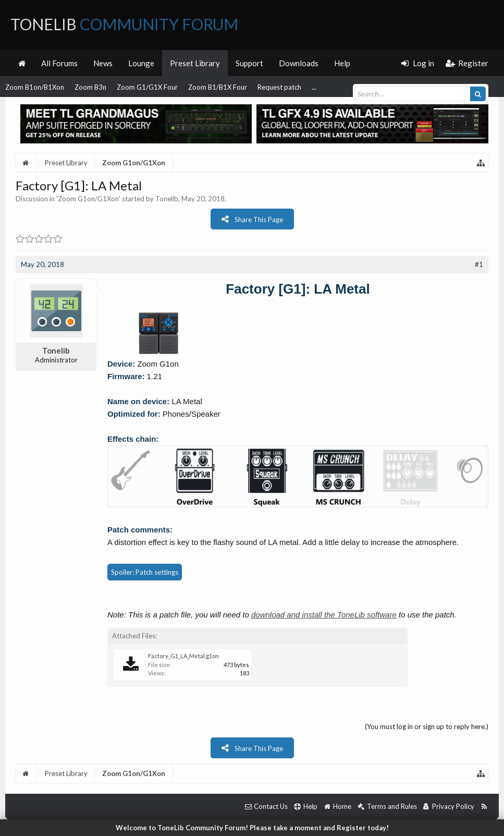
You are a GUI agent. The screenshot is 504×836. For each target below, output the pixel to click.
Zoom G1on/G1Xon (88, 199)
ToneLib (124, 24)
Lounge (141, 63)
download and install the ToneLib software (324, 615)
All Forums (59, 63)
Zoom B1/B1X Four (218, 87)
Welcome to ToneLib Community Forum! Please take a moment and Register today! (252, 828)
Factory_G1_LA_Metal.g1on (183, 656)
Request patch (279, 87)
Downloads (299, 63)
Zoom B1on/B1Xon (35, 87)
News (103, 63)
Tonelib (167, 199)
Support (249, 63)
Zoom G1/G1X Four (147, 87)
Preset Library (195, 63)
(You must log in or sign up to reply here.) (427, 726)
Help (342, 63)
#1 (479, 264)
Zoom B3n (90, 87)
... (314, 87)
